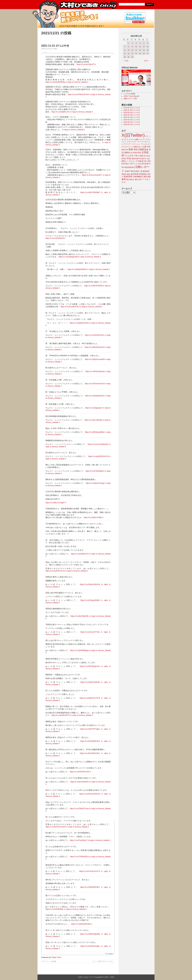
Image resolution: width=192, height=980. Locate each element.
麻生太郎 (138, 179)
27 (148, 54)
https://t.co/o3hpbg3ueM (68, 257)
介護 (144, 147)
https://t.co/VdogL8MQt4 (90, 600)
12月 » (146, 61)
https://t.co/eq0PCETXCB (90, 698)
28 (125, 57)
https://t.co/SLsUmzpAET (92, 175)
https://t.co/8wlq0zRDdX (77, 269)
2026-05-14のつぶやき (132, 122)
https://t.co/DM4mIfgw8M (90, 934)
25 (140, 54)
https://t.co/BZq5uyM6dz (94, 432)
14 (125, 50)
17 (136, 50)
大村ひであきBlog (130, 96)
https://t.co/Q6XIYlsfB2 (93, 517)
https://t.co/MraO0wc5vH (94, 347)
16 (132, 50)
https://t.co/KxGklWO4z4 (90, 741)
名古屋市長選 (136, 153)
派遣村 (127, 171)
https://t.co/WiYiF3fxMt (93, 286)
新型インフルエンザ (130, 161)
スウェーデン (132, 142)
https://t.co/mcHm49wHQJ (98, 444)
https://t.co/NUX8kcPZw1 (90, 753)
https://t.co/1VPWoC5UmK (78, 94)
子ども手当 (129, 156)
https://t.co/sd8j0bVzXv (60, 112)
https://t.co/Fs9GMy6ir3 (95, 471)
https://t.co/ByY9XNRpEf (90, 192)
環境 (132, 171)
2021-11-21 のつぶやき (55, 46)
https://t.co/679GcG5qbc (90, 946)
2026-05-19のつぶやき (132, 112)
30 (132, 57)
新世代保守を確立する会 (141, 159)
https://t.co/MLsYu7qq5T (55, 503)
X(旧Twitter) (133, 135)
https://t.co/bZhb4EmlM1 (81, 924)
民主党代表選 (143, 164)
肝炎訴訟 (143, 174)
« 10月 (126, 61)
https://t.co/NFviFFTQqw (90, 729)
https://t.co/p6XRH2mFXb (98, 456)
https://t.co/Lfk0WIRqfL (55, 909)
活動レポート (128, 99)
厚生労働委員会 (141, 150)
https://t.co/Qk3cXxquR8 (94, 359)
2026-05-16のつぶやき (132, 117)
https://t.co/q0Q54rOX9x (79, 323)
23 (132, 54)
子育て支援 (138, 156)
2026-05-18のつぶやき (132, 115)
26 (144, 54)
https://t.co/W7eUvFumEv (56, 827)
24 (136, 54)
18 (140, 50)
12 (144, 47)
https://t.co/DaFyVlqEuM (90, 682)
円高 (148, 147)
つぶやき (53, 961)
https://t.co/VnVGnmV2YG (90, 871)
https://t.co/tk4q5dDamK (94, 396)
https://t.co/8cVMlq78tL (80, 616)
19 (144, 50)
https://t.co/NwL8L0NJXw (90, 584)
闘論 (149, 177)
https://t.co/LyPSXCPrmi (55, 571)
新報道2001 (142, 161)
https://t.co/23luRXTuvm (79, 809)
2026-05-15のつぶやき (132, 120)
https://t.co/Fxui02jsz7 (78, 840)
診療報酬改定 (138, 177)
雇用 (124, 179)
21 (125, 54)
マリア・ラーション (133, 144)
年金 (129, 158)
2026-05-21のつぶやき (132, 108)
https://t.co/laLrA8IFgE (93, 420)
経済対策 (135, 174)
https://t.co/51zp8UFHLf (70, 307)
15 (129, 50)
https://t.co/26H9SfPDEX (90, 887)
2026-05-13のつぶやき (132, 124)
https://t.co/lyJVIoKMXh (79, 782)
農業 (145, 177)
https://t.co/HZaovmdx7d (94, 384)
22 (129, 54)
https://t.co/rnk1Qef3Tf (85, 64)
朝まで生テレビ (132, 164)
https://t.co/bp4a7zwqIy (95, 483)
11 (140, 47)
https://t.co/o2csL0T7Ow (90, 632)
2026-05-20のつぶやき (132, 110)
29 (129, 57)
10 (136, 47)
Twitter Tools (56, 957)
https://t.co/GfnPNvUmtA (79, 772)
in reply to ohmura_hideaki (76, 82)
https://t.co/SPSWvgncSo (90, 666)
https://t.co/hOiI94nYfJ (80, 554)
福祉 (129, 174)
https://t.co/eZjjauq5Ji (94, 408)
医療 (131, 149)
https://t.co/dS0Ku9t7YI (61, 715)
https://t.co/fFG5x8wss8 (95, 371)
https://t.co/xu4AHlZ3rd (55, 238)
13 (148, 47)
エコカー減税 (133, 139)
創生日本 (125, 150)
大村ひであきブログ (88, 5)
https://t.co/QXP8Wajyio (79, 650)
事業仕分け (138, 147)
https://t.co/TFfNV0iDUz (79, 857)
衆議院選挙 (128, 177)
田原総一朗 (138, 171)
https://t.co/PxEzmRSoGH (90, 794)
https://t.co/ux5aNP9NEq (55, 82)
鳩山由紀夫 (130, 179)
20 (148, 50)
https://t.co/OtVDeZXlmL (95, 335)
